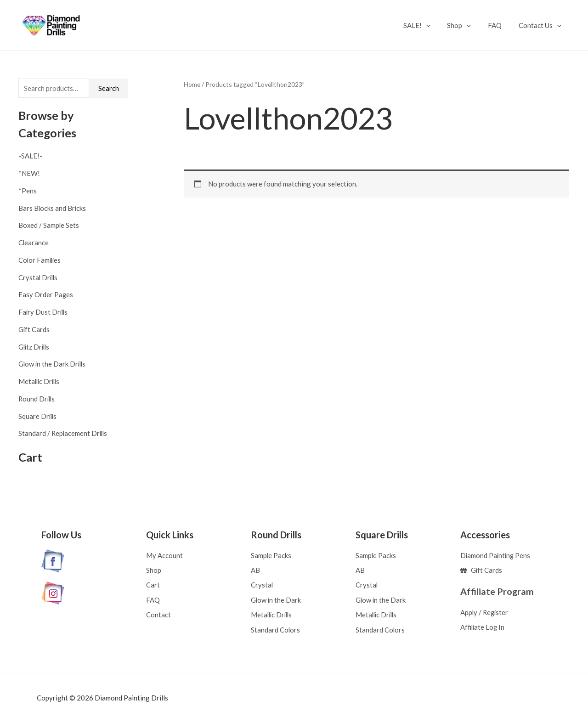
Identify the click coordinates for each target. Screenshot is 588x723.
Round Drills (37, 399)
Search (109, 88)
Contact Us (541, 25)
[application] (437, 25)
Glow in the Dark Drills (53, 364)
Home (192, 84)
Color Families (40, 260)
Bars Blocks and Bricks (53, 208)
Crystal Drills (39, 277)
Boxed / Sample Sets (49, 226)
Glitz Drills (35, 347)
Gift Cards (34, 329)
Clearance (34, 243)
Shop (467, 25)
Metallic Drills (40, 381)
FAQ (499, 25)
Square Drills (38, 416)
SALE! (427, 25)
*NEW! (29, 173)
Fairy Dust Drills (44, 312)
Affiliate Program (498, 591)
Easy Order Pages (46, 295)
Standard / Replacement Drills (64, 434)
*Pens (28, 191)
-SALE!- (30, 156)
